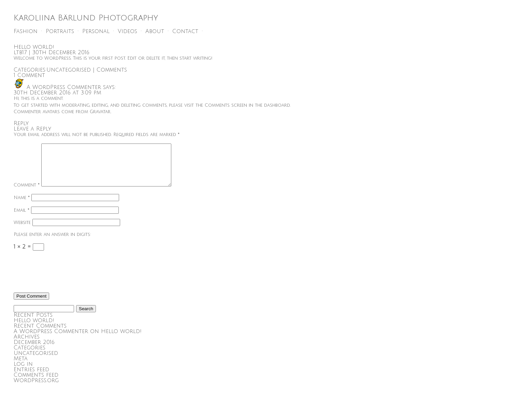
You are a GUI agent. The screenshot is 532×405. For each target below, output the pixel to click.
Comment (27, 193)
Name (22, 206)
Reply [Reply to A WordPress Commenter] (21, 123)
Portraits (60, 31)
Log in (23, 372)
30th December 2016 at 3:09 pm (57, 93)
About (155, 31)
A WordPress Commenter (64, 87)
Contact (185, 31)
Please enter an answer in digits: (52, 243)
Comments (112, 70)
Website (22, 231)
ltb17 (20, 52)
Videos (127, 31)
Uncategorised (69, 70)
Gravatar (100, 112)
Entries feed (31, 378)
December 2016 (34, 350)
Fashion (26, 31)
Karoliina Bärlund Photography (86, 18)
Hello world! (34, 47)
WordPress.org (36, 389)
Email (21, 219)
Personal (96, 31)
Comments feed (36, 383)
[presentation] (66, 281)
